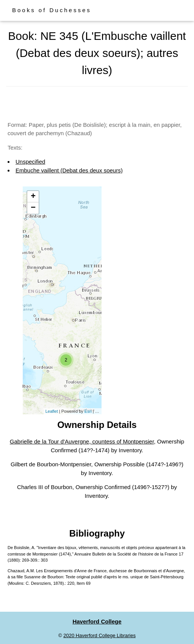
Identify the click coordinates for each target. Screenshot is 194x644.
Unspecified (30, 162)
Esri (88, 411)
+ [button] (33, 197)
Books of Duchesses (52, 10)
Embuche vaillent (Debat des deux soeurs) (69, 170)
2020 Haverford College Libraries (99, 635)
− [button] (33, 208)
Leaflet (52, 411)
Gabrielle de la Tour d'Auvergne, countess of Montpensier (82, 441)
